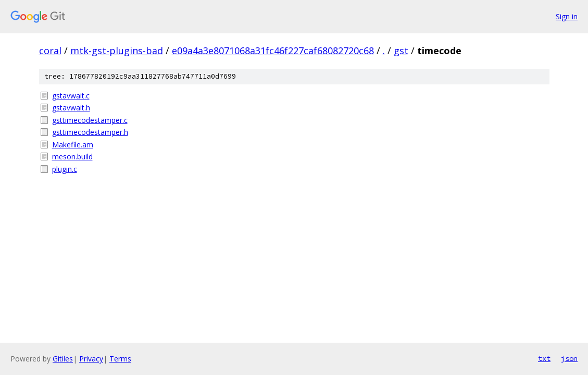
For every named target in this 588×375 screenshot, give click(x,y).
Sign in (567, 16)
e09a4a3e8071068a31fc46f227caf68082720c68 (273, 51)
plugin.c (65, 169)
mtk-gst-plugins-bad (117, 51)
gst (401, 51)
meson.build (72, 157)
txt (544, 358)
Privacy (91, 359)
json (569, 358)
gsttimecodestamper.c (90, 120)
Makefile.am (73, 145)
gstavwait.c (71, 96)
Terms (120, 359)
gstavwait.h (71, 108)
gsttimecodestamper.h (90, 132)
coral (50, 51)
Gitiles (63, 359)
